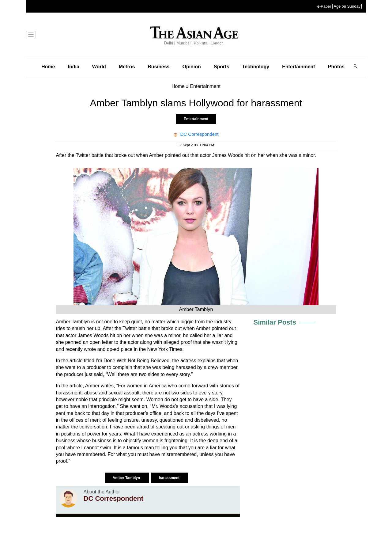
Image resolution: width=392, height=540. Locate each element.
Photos (336, 67)
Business (158, 67)
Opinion (191, 67)
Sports (222, 67)
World (99, 67)
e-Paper (324, 6)
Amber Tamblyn (127, 478)
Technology (256, 67)
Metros (127, 67)
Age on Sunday (347, 6)
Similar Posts (275, 322)
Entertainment (299, 67)
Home (48, 67)
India (73, 67)
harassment (170, 478)
